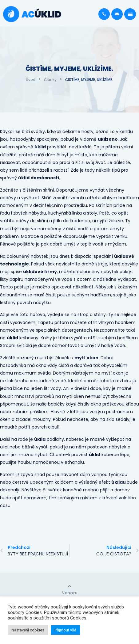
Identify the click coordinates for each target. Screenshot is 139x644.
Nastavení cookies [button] (28, 630)
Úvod (31, 80)
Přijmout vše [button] (66, 630)
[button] (130, 14)
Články (50, 80)
